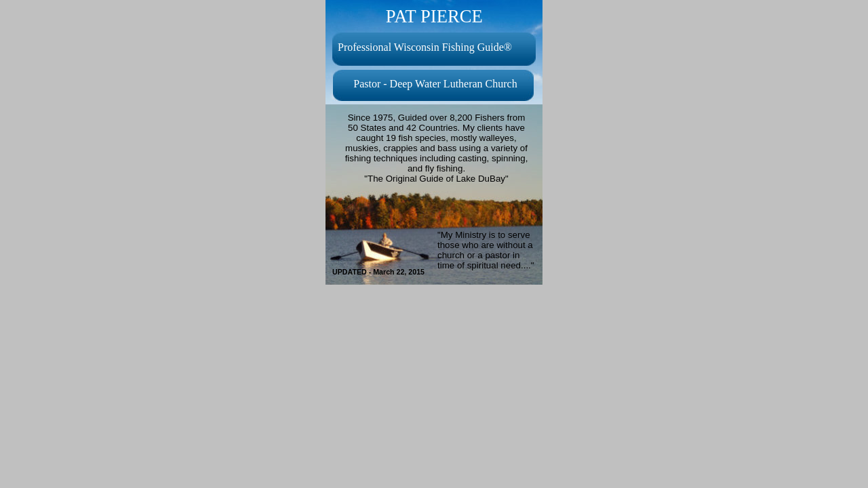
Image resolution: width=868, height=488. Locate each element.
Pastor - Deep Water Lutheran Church (435, 84)
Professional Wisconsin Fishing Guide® (425, 47)
